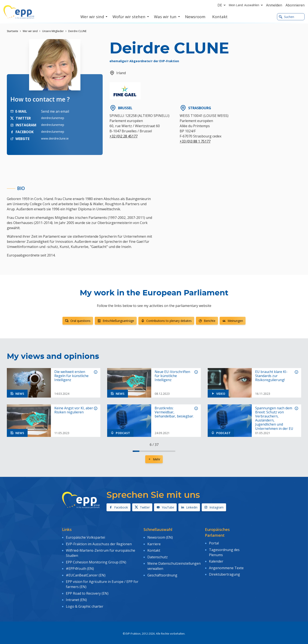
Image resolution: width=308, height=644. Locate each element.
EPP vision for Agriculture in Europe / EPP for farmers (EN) (102, 582)
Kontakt (154, 550)
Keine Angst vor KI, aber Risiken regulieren (74, 410)
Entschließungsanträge (116, 321)
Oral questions (78, 321)
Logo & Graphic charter (85, 603)
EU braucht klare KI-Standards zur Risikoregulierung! (271, 376)
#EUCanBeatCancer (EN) (86, 573)
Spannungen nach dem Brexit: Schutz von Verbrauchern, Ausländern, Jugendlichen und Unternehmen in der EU (274, 418)
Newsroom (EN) (160, 537)
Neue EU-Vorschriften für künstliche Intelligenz (172, 376)
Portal (214, 543)
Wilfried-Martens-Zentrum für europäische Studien (101, 552)
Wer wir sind (30, 31)
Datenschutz (158, 556)
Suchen (287, 17)
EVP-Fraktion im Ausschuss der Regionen (99, 543)
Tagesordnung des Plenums (224, 552)
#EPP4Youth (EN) (80, 567)
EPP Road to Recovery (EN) (87, 591)
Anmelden (274, 5)
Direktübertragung (224, 573)
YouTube (165, 507)
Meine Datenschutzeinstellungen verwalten (174, 564)
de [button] (222, 5)
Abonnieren (295, 5)
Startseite (13, 31)
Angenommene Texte (226, 567)
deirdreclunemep (53, 118)
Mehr (154, 459)
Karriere (154, 543)
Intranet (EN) (76, 597)
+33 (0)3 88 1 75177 (195, 141)
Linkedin (189, 507)
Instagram (214, 507)
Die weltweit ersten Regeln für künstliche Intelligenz (71, 376)
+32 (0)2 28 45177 (124, 136)
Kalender (216, 560)
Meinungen (233, 321)
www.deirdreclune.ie (55, 138)
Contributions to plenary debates (166, 321)
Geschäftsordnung (162, 573)
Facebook (118, 507)
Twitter (142, 507)
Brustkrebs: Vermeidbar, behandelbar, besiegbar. (174, 412)
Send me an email (55, 111)
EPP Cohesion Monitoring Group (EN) (96, 561)
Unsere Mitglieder (53, 31)
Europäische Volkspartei (85, 537)
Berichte (207, 321)
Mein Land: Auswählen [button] (247, 5)
